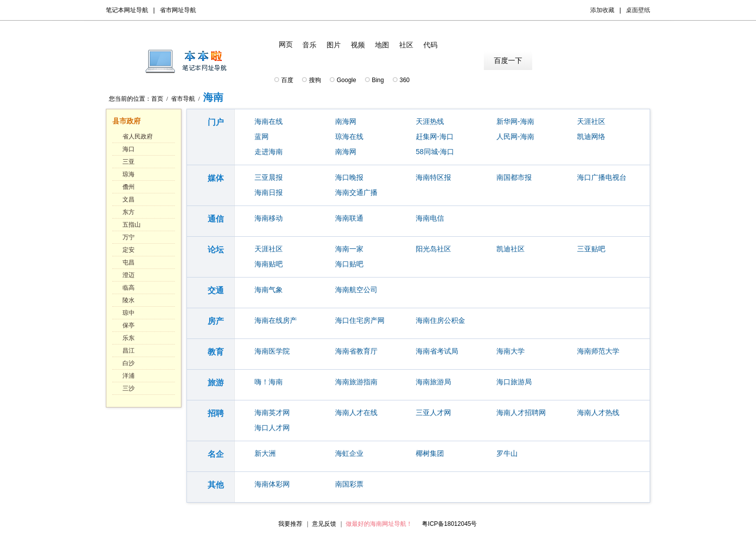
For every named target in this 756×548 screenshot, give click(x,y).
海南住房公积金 (440, 320)
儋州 (129, 187)
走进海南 (269, 152)
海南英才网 (272, 413)
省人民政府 (138, 136)
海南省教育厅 (356, 351)
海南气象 (269, 290)
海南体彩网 (272, 484)
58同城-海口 (435, 152)
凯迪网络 (591, 136)
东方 (129, 212)
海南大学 (511, 351)
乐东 (129, 338)
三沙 (129, 388)
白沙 (129, 363)
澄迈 (129, 275)
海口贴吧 (349, 264)
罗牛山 (507, 453)
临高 (129, 288)
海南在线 (269, 121)
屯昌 (129, 262)
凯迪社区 (511, 249)
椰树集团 (430, 453)
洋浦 (129, 376)
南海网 (346, 121)
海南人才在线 (356, 413)
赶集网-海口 (435, 136)
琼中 (129, 313)
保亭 (129, 325)
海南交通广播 (356, 192)
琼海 (129, 174)
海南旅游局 (433, 382)
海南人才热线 (598, 413)
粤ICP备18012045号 (449, 524)
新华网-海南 (515, 121)
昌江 (129, 351)
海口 (129, 149)
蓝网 (262, 136)
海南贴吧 (269, 264)
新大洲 (265, 453)
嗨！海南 (269, 382)
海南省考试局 (437, 351)
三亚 (129, 162)
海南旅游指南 (356, 382)
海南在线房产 (276, 320)
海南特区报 (433, 177)
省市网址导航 (178, 10)
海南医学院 (272, 351)
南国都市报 (514, 177)
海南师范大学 (598, 351)
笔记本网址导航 (127, 10)
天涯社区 (591, 121)
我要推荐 (290, 524)
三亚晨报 (269, 177)
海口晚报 (349, 177)
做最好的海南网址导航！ (379, 524)
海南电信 (430, 218)
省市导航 (183, 99)
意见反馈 (324, 524)
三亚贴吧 (591, 249)
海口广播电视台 (602, 177)
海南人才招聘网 (521, 413)
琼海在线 (349, 136)
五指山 (132, 225)
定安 (129, 250)
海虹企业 (349, 453)
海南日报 (269, 192)
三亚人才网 (433, 413)
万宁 (129, 237)
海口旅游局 (514, 382)
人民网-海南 (515, 136)
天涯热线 (430, 121)
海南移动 (269, 218)
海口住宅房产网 (360, 320)
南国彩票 (349, 484)
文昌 (129, 199)
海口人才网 (272, 428)
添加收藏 (602, 10)
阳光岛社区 (433, 249)
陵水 (129, 300)
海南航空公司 (356, 290)
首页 (157, 99)
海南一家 (349, 249)
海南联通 (349, 218)
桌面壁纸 (638, 10)
